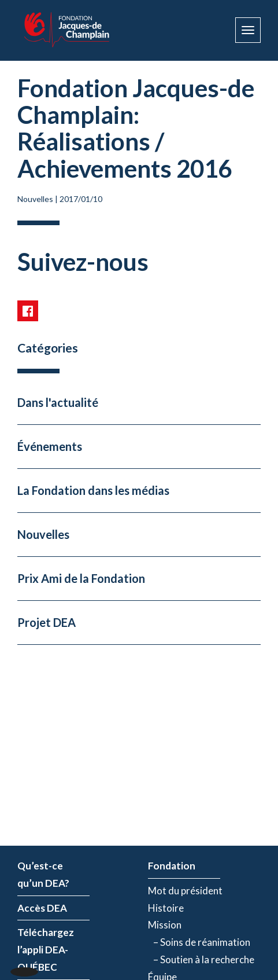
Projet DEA (47, 622)
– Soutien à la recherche (201, 959)
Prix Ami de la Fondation (81, 578)
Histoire (166, 908)
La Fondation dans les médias (93, 490)
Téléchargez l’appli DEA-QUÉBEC (46, 950)
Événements (50, 446)
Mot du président (185, 891)
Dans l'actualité (58, 402)
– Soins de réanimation (199, 942)
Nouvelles (35, 199)
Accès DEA (42, 908)
